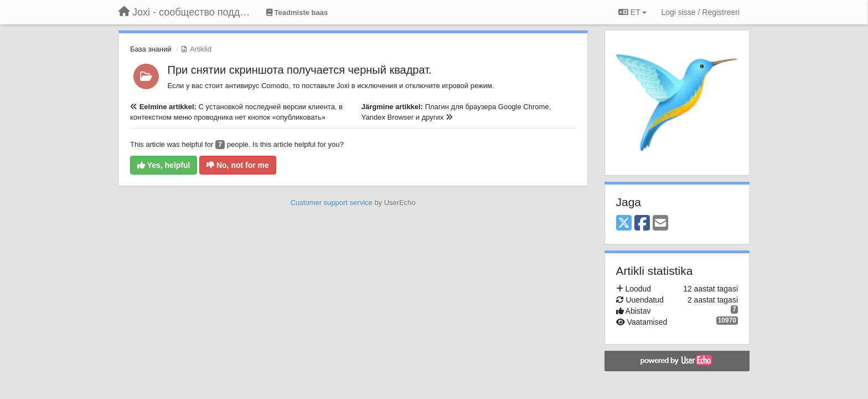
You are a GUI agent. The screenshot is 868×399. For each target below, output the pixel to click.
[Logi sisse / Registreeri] (700, 12)
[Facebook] (642, 224)
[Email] (660, 224)
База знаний (151, 49)
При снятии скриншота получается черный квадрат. (300, 70)
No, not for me (238, 165)
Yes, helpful (164, 165)
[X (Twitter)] (624, 224)
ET (632, 12)
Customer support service (332, 203)
